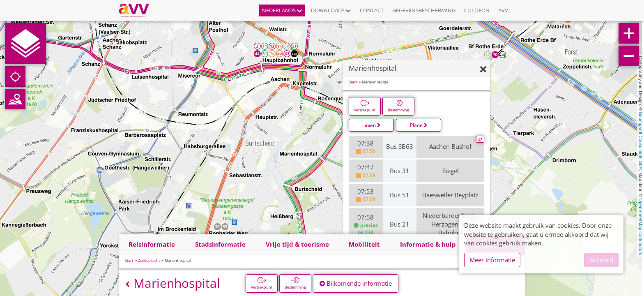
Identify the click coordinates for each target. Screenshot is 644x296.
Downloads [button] (331, 10)
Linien (371, 125)
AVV (503, 10)
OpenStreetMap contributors (641, 227)
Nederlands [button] (282, 10)
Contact (372, 10)
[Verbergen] (483, 70)
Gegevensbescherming (424, 10)
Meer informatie (492, 260)
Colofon (477, 10)
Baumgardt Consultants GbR (641, 141)
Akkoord (601, 260)
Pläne (419, 125)
